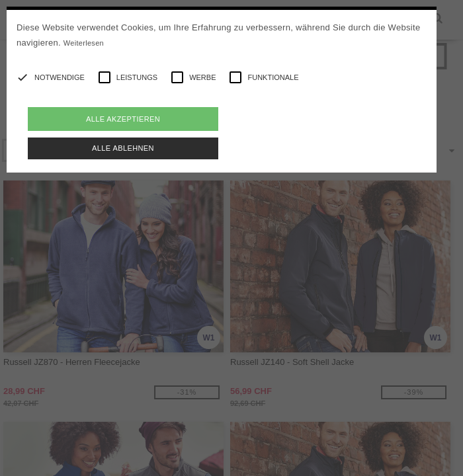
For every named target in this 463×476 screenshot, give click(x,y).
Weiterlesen (84, 43)
